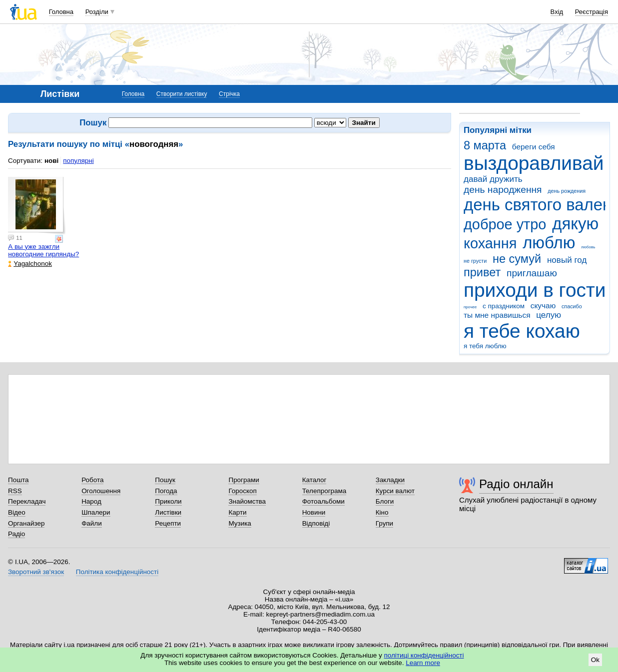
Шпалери (96, 512)
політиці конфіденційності (424, 655)
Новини (314, 512)
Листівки (168, 512)
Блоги (385, 501)
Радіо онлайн (516, 484)
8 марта (485, 145)
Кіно (382, 512)
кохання (490, 243)
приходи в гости (535, 290)
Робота (92, 480)
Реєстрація (592, 12)
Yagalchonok (30, 264)
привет (482, 272)
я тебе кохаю (522, 331)
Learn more (423, 663)
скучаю (543, 306)
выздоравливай (534, 163)
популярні (78, 161)
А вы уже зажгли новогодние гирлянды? (43, 250)
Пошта (18, 480)
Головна (61, 12)
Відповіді (316, 523)
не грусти (475, 261)
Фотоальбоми (323, 501)
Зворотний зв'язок (36, 572)
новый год (567, 260)
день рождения (567, 191)
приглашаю (532, 273)
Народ (91, 501)
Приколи (168, 501)
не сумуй (517, 259)
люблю (549, 243)
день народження (503, 190)
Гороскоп (242, 491)
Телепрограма (324, 491)
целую (549, 315)
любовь (588, 247)
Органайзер (26, 523)
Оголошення (101, 491)
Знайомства (247, 501)
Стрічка (229, 94)
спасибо (572, 306)
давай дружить (493, 179)
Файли (92, 523)
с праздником (504, 306)
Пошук (165, 480)
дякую (575, 224)
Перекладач (27, 501)
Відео (17, 512)
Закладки (390, 480)
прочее (470, 307)
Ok (595, 660)
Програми (244, 480)
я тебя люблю (485, 346)
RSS (15, 491)
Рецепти (168, 523)
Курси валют (395, 491)
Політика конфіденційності (117, 572)
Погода (166, 491)
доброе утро (505, 224)
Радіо (16, 534)
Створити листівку (182, 94)
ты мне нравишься (497, 315)
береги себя (534, 147)
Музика (240, 523)
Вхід (557, 12)
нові (51, 161)
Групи (384, 523)
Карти (237, 512)
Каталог (314, 480)
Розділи (97, 12)
